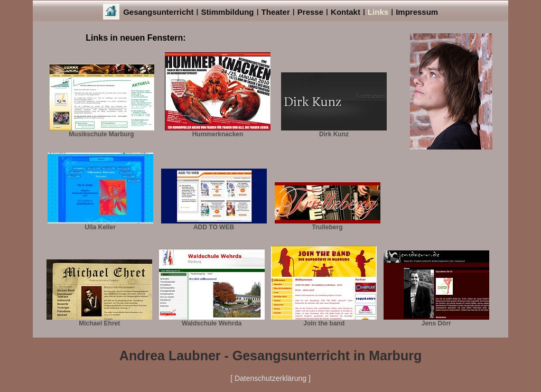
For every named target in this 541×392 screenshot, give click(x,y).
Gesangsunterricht (158, 12)
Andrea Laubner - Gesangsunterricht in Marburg (270, 356)
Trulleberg (328, 224)
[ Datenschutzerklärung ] (270, 378)
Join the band (324, 320)
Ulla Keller (100, 224)
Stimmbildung (228, 12)
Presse (310, 12)
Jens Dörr (436, 320)
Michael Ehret (99, 320)
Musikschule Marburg (101, 131)
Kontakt (346, 12)
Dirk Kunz (334, 131)
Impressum (417, 12)
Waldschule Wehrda (212, 320)
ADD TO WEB (214, 224)
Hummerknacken (218, 131)
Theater (276, 12)
